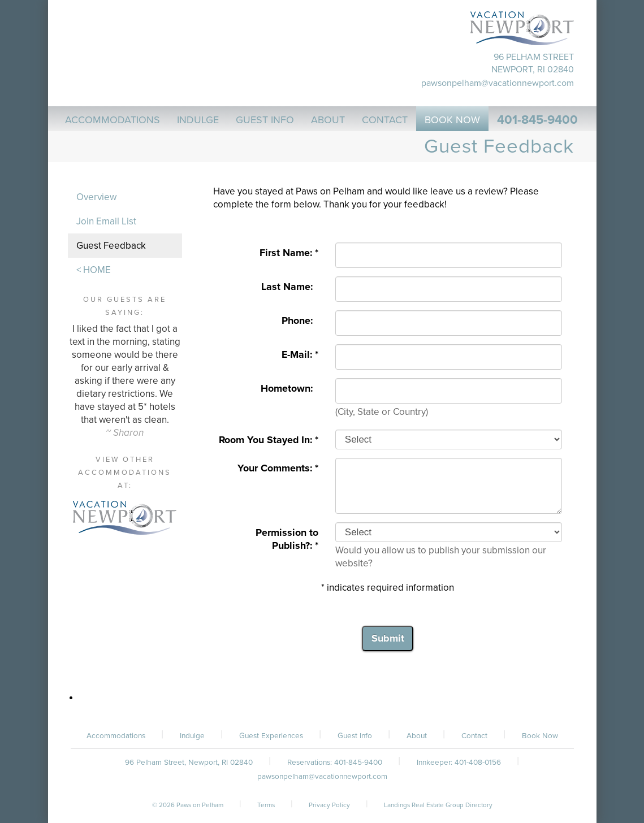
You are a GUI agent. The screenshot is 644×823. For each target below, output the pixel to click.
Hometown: (289, 389)
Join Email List (106, 221)
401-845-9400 (537, 120)
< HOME (94, 270)
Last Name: (290, 287)
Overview (96, 197)
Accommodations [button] (113, 120)
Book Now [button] (452, 120)
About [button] (328, 120)
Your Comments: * (278, 468)
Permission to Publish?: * (287, 539)
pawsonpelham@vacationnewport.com (498, 83)
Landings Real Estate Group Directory (438, 805)
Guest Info (355, 736)
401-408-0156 (478, 763)
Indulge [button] (198, 120)
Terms (266, 805)
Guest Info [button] (265, 120)
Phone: (300, 321)
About (417, 736)
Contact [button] (385, 120)
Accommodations (116, 736)
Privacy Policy (329, 805)
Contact (474, 736)
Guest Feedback (111, 246)
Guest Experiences (271, 736)
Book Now (540, 736)
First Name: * (289, 253)
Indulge (192, 736)
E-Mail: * (300, 355)
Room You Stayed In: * (269, 440)
